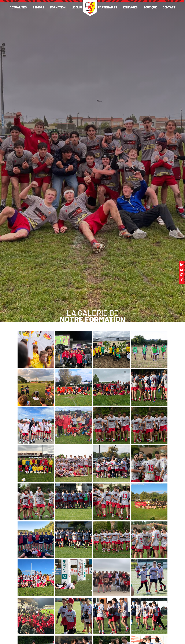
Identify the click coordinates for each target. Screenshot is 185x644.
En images (130, 7)
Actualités (18, 7)
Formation (58, 7)
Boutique (150, 7)
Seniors (38, 7)
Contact (169, 7)
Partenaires (108, 7)
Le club (77, 7)
